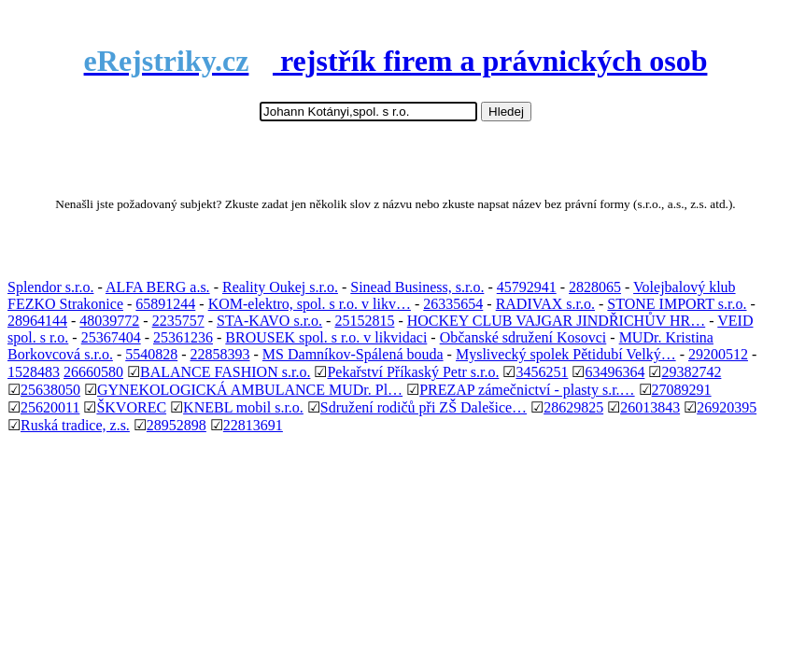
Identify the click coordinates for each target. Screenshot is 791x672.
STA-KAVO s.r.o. (269, 321)
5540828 (151, 354)
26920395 (727, 407)
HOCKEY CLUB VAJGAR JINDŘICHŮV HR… (556, 321)
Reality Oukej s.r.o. (280, 287)
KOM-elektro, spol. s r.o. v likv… (310, 304)
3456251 (542, 372)
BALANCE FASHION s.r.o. (225, 372)
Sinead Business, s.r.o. (417, 287)
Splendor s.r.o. (50, 287)
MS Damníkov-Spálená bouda (353, 354)
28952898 (177, 425)
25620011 (50, 407)
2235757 (178, 321)
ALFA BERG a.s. (158, 287)
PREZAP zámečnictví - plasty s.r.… (527, 390)
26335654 (453, 304)
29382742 (691, 372)
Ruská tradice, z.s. (75, 425)
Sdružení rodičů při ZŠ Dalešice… (424, 407)
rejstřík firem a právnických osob (396, 61)
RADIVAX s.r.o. (545, 304)
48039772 (109, 321)
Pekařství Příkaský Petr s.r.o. (413, 372)
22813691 (253, 425)
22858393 (220, 354)
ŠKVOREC (131, 407)
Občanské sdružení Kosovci (523, 337)
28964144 (37, 321)
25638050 (50, 390)
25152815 (364, 321)
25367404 (111, 337)
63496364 (614, 372)
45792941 (527, 287)
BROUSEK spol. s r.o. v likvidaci (326, 337)
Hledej (506, 112)
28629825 (573, 407)
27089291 (682, 390)
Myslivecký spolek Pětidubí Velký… (566, 354)
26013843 (650, 407)
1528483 (34, 372)
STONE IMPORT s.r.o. (677, 304)
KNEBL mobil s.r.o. (243, 407)
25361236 (183, 337)
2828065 (595, 287)
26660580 (93, 372)
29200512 (718, 354)
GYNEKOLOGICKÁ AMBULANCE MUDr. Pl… (250, 390)
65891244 (165, 304)
